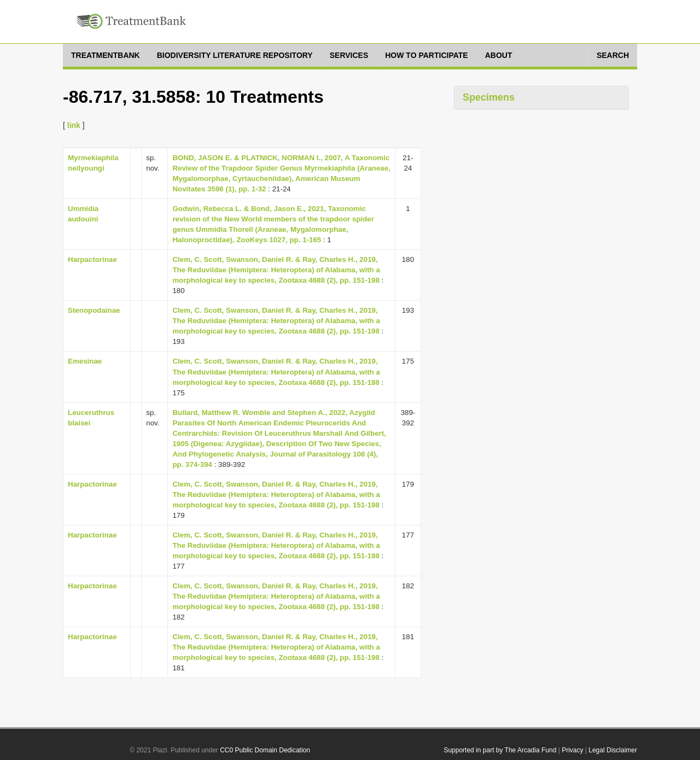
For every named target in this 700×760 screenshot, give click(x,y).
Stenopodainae (94, 310)
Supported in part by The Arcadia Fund (500, 750)
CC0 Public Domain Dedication (265, 750)
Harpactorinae (92, 259)
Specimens (489, 97)
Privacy (572, 750)
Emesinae (85, 361)
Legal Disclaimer (613, 750)
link (74, 125)
